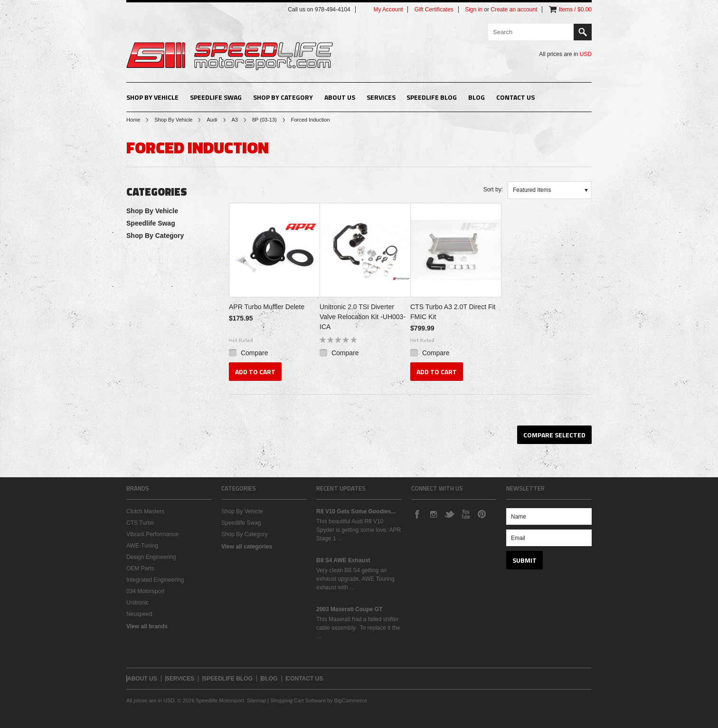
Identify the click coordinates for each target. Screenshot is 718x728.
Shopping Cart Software (298, 700)
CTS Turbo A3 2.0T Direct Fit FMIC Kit (453, 312)
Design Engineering (151, 557)
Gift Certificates (434, 9)
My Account (388, 9)
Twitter (449, 514)
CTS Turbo (140, 523)
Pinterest (482, 514)
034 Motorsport (146, 591)
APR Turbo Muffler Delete (267, 307)
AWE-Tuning (142, 546)
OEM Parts (140, 568)
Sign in (474, 9)
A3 (235, 120)
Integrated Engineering (155, 580)
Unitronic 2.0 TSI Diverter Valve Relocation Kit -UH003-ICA (363, 317)
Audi (212, 120)
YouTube (465, 514)
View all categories (247, 547)
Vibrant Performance (152, 534)
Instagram (433, 514)
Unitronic (137, 603)
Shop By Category (283, 97)
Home (133, 120)
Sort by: (493, 189)
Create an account (514, 9)
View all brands (147, 626)
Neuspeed (139, 614)
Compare (255, 353)
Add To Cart (255, 372)
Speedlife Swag (216, 97)
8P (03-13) (265, 120)
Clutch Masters (145, 511)
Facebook (417, 514)
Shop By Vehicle (152, 97)
